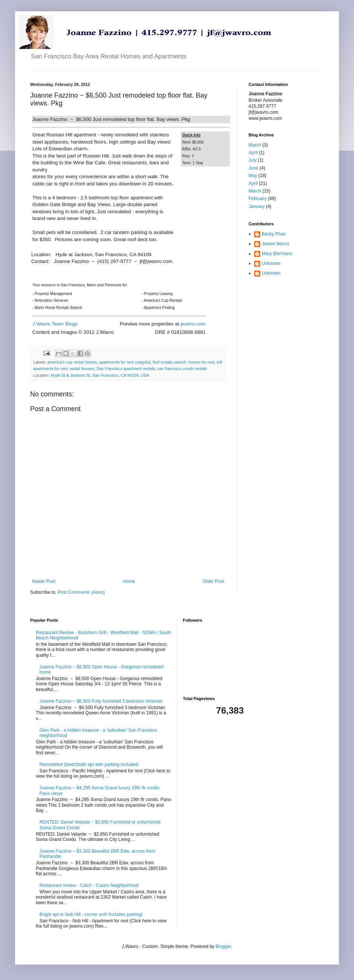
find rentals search (169, 362)
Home (129, 581)
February (258, 199)
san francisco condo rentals (182, 368)
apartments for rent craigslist (125, 362)
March (255, 145)
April (253, 153)
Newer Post (44, 581)
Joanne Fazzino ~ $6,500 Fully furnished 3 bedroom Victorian (101, 701)
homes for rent (201, 362)
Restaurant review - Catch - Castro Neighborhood (89, 885)
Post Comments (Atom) (81, 592)
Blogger (223, 946)
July (253, 160)
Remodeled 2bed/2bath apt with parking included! (89, 764)
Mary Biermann (277, 254)
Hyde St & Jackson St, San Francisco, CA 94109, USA (100, 375)
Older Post (213, 581)
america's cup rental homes (72, 362)
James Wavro (275, 244)
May (253, 176)
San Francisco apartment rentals (126, 368)
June (253, 168)
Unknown (271, 263)
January (257, 206)
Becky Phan (274, 234)
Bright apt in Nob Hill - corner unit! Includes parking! (91, 914)
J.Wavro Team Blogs (55, 324)
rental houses (82, 368)
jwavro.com (193, 324)
